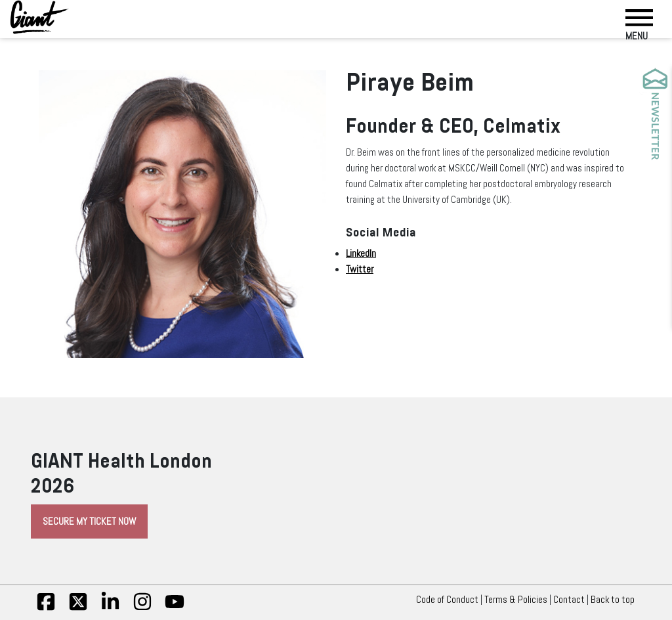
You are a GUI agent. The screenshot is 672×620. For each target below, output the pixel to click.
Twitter (360, 269)
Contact (569, 600)
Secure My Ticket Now (89, 521)
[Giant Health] (39, 17)
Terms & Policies (516, 600)
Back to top (616, 600)
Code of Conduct (447, 600)
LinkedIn (361, 254)
